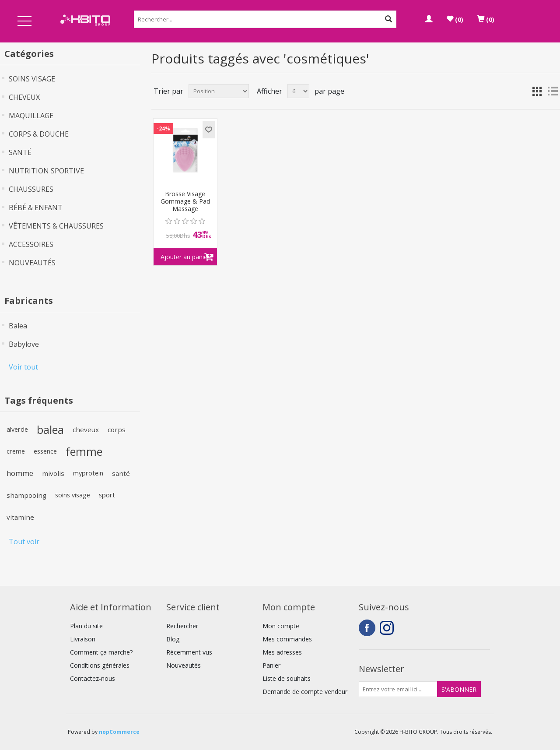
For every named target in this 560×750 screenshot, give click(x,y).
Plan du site (86, 626)
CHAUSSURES (31, 189)
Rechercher (182, 626)
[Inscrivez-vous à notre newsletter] (398, 689)
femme (84, 451)
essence (45, 451)
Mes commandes (287, 639)
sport (107, 495)
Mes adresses (282, 652)
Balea (18, 326)
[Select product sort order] (219, 91)
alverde (17, 429)
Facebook (367, 628)
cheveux (86, 430)
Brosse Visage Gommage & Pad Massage (185, 201)
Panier (271, 665)
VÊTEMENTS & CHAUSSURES (56, 226)
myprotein (88, 473)
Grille (537, 91)
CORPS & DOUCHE (39, 134)
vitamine (20, 517)
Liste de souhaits (287, 678)
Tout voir (24, 542)
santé (121, 473)
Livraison (83, 639)
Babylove (24, 344)
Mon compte (281, 626)
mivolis (53, 473)
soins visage (73, 495)
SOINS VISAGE (32, 79)
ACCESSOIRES (31, 244)
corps (117, 430)
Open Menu (24, 22)
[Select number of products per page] (298, 91)
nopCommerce (119, 732)
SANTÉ (20, 152)
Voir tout (23, 367)
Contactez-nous (93, 678)
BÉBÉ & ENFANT (36, 208)
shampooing (26, 495)
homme (20, 473)
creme (16, 451)
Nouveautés (184, 665)
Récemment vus (189, 652)
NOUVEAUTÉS (32, 263)
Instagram (388, 628)
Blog (173, 639)
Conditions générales (100, 665)
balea (50, 430)
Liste (553, 91)
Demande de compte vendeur (305, 692)
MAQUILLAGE (31, 116)
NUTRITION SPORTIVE (46, 171)
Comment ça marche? (101, 652)
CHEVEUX (24, 97)
